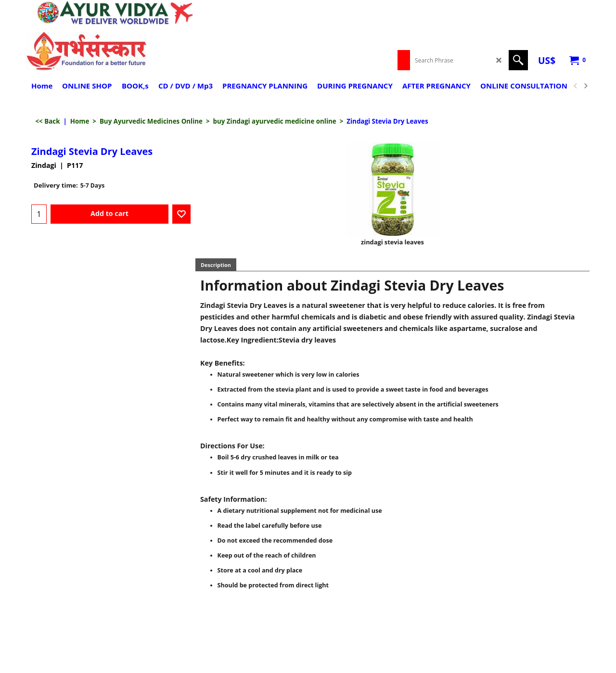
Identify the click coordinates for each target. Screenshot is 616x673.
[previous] (576, 86)
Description (216, 265)
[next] (585, 86)
